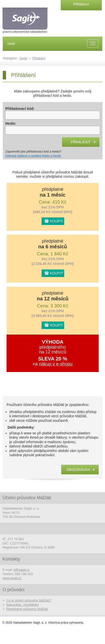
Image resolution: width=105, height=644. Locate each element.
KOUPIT (57, 221)
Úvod (23, 58)
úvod (11, 43)
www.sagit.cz (12, 578)
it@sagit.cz (22, 570)
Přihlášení (81, 4)
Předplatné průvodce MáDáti (27, 609)
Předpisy (39, 58)
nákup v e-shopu (56, 364)
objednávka (78, 470)
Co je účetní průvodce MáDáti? (29, 600)
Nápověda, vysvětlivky (23, 605)
